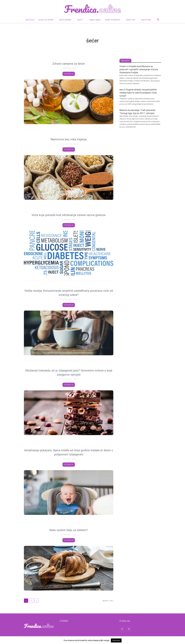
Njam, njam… (96, 20)
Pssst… (82, 20)
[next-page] (37, 601)
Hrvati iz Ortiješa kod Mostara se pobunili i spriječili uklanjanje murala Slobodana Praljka (139, 69)
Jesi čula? (30, 20)
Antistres (146, 20)
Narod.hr (125, 61)
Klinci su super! (47, 20)
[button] (158, 20)
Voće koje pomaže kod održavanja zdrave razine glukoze (69, 215)
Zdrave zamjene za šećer (69, 64)
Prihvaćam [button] (116, 640)
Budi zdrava (66, 20)
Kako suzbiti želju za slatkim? (69, 530)
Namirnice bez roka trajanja (69, 139)
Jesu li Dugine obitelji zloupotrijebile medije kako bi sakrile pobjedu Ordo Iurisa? (138, 93)
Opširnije (69, 74)
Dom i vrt (132, 20)
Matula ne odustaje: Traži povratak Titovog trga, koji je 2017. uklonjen (137, 112)
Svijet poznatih (114, 20)
